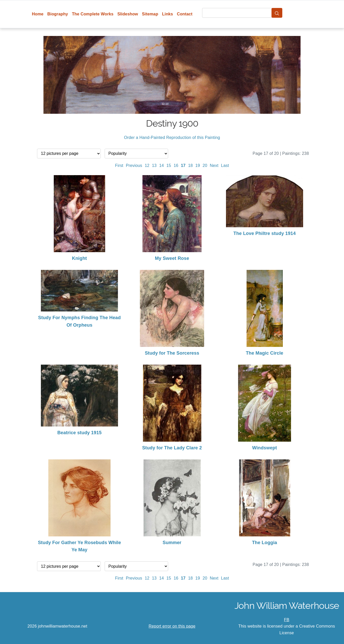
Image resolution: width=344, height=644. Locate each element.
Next (214, 165)
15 (169, 165)
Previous (134, 165)
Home (38, 14)
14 (161, 165)
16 (176, 165)
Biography (58, 14)
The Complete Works (93, 14)
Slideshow (128, 14)
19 (198, 165)
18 (191, 165)
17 (183, 165)
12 (147, 165)
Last (225, 165)
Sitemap (150, 14)
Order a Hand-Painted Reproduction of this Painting (172, 138)
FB (287, 620)
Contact (185, 14)
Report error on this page (172, 626)
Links (168, 14)
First (119, 165)
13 (154, 165)
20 (205, 165)
